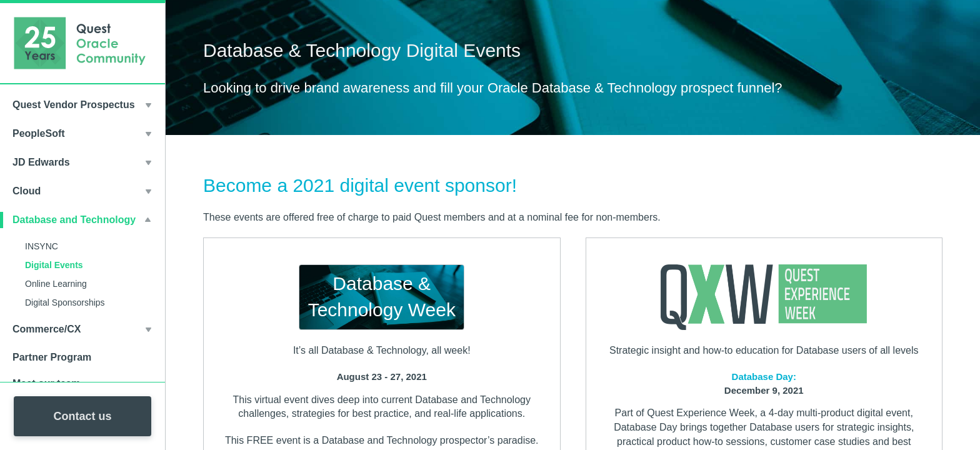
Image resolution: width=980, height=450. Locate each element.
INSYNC (42, 246)
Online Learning (56, 284)
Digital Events (54, 265)
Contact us (82, 416)
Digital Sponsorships (65, 302)
